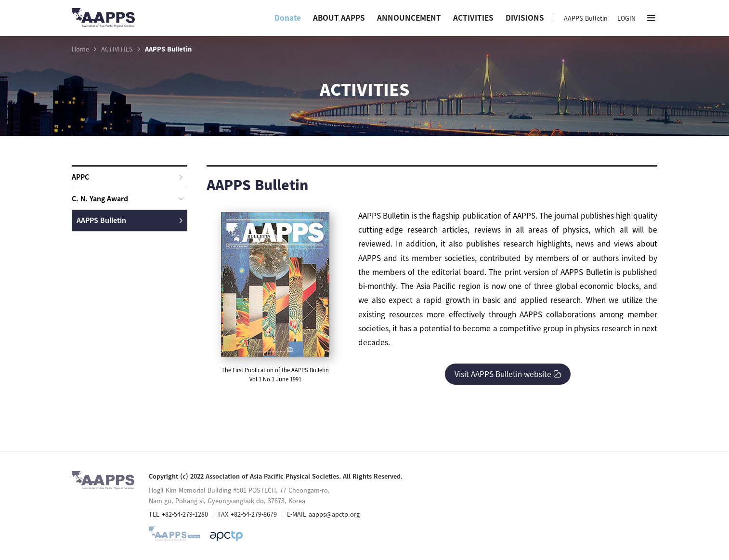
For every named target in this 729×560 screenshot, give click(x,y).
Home (80, 49)
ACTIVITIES (473, 18)
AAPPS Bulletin (586, 18)
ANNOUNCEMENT (409, 18)
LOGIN (626, 18)
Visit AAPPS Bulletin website (508, 374)
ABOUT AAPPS (339, 18)
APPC (127, 177)
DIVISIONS (525, 18)
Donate (288, 18)
